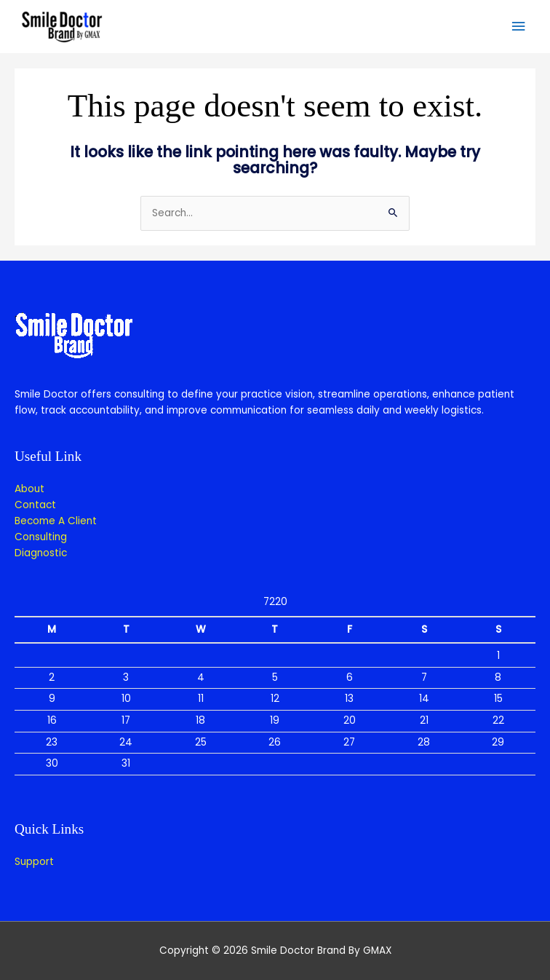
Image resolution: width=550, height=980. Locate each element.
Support (34, 862)
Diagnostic (41, 553)
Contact (35, 505)
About (29, 489)
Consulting (41, 537)
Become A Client (56, 521)
